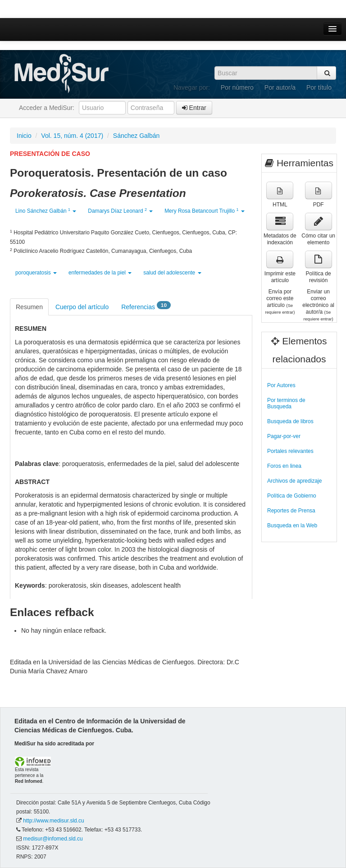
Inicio (24, 136)
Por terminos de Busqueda (286, 403)
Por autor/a (280, 87)
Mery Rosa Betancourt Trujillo (205, 211)
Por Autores (281, 385)
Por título (319, 87)
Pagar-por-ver (284, 436)
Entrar (194, 108)
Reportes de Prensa (291, 511)
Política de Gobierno (292, 496)
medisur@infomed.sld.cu (53, 839)
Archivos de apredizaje (294, 481)
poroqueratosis (36, 273)
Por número (237, 87)
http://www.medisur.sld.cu (53, 821)
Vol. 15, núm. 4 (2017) (72, 136)
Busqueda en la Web (292, 525)
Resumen (29, 307)
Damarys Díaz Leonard (120, 211)
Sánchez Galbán (137, 136)
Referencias (146, 306)
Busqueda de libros (290, 421)
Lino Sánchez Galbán (46, 211)
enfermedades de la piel (100, 273)
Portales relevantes (290, 451)
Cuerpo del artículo (82, 307)
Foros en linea (284, 466)
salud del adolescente (172, 273)
